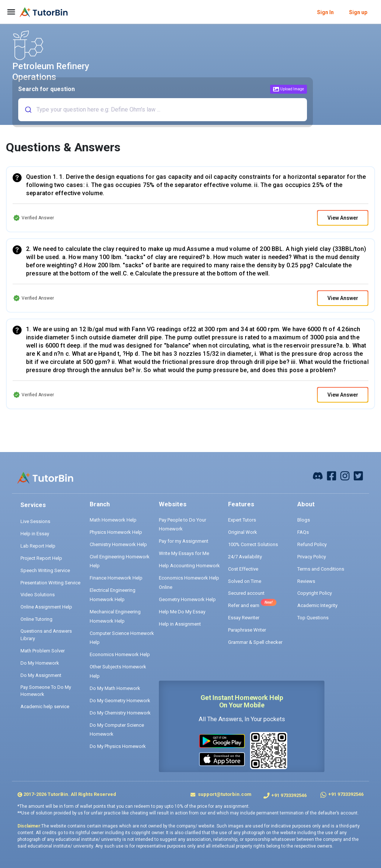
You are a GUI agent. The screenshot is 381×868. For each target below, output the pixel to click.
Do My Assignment (41, 675)
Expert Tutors (242, 520)
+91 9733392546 (289, 795)
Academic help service (45, 706)
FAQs (303, 532)
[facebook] (318, 476)
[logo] (44, 12)
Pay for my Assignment (184, 541)
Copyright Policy (315, 593)
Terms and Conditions (321, 569)
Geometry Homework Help (187, 599)
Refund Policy (312, 544)
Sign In (325, 12)
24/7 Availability (245, 557)
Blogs (304, 520)
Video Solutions (38, 595)
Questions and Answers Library (46, 635)
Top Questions (313, 618)
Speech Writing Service (45, 570)
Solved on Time (245, 581)
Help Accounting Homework (189, 566)
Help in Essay (35, 534)
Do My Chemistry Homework (120, 713)
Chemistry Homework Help (118, 544)
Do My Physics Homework (118, 746)
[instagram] (345, 476)
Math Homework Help (113, 520)
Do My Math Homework (115, 688)
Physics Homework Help (116, 532)
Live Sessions (35, 521)
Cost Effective (243, 569)
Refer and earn (244, 605)
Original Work (243, 532)
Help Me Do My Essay (182, 612)
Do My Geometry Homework (120, 701)
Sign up (358, 12)
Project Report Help (41, 558)
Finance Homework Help (116, 578)
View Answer (343, 218)
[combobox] (161, 110)
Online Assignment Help (46, 607)
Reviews (306, 581)
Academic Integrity (317, 605)
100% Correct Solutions (253, 544)
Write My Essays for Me (184, 553)
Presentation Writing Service (50, 583)
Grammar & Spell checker (255, 642)
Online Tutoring (36, 619)
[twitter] (358, 476)
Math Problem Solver (43, 651)
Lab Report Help (38, 546)
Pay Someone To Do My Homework (46, 691)
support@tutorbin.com (224, 794)
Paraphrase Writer (247, 630)
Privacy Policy (312, 557)
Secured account (246, 593)
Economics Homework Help (120, 654)
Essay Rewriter (244, 618)
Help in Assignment (180, 624)
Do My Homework (40, 663)
